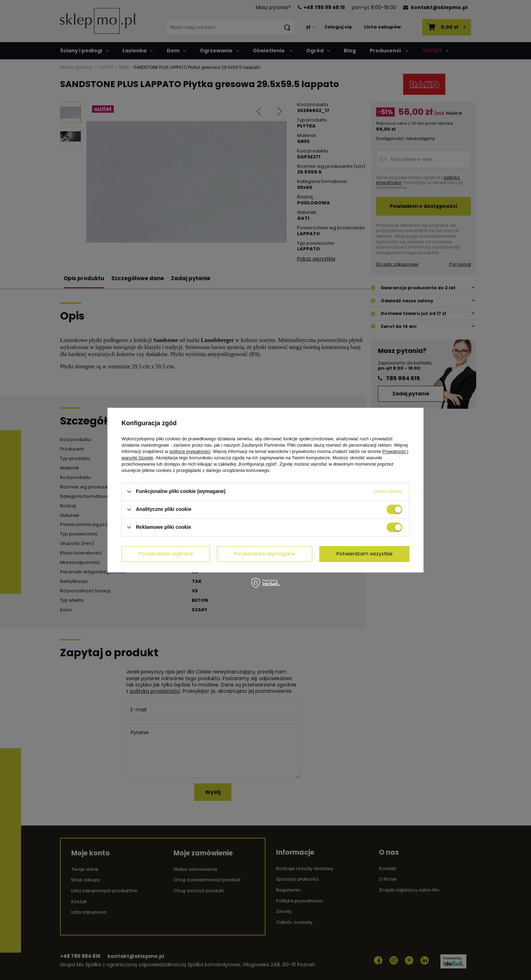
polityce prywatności (190, 451)
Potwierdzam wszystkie (365, 554)
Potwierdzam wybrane (166, 554)
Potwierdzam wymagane (265, 554)
